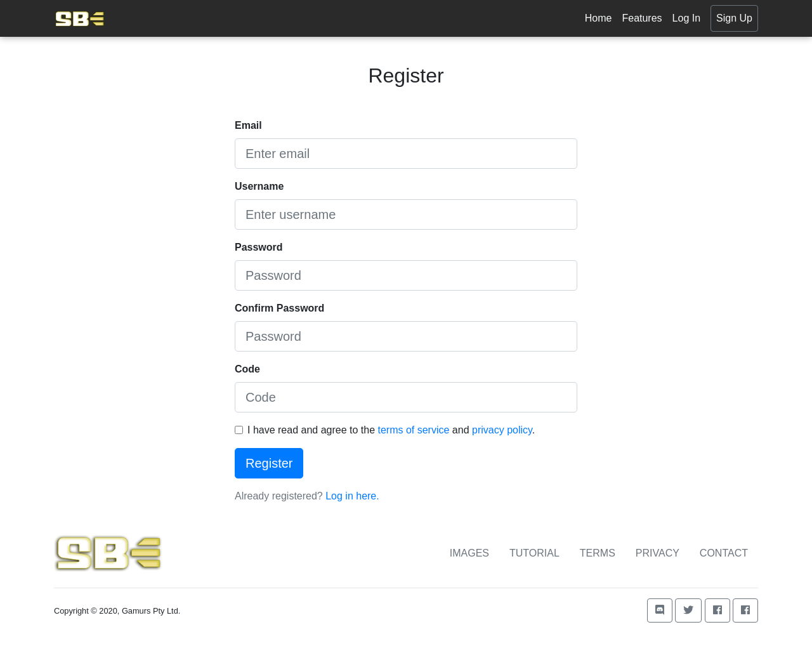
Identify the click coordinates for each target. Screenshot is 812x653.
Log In (686, 18)
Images (469, 553)
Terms (598, 553)
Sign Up (734, 18)
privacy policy (502, 430)
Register (269, 463)
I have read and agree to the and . (391, 430)
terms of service (413, 430)
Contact (724, 553)
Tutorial (534, 553)
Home (599, 18)
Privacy (658, 553)
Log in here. (352, 496)
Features (642, 18)
